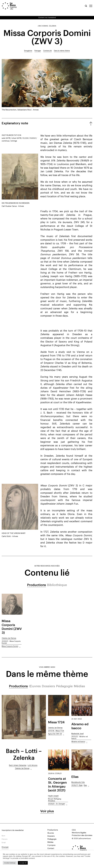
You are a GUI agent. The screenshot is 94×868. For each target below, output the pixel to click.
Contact (51, 848)
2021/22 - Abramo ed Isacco (80, 738)
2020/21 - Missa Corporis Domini (11, 642)
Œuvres (35, 686)
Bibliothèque (57, 585)
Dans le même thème (62, 51)
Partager (38, 51)
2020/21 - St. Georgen (57, 804)
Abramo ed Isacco (78, 742)
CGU (74, 830)
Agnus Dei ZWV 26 (55, 734)
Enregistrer (28, 51)
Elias (75, 777)
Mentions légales (79, 833)
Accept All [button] (23, 863)
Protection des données (82, 835)
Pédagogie (64, 686)
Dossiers (48, 686)
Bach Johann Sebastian (18, 765)
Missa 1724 (56, 722)
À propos (51, 845)
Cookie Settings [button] (10, 863)
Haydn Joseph (53, 796)
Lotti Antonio (33, 765)
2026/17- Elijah (77, 785)
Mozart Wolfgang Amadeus (55, 800)
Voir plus (47, 811)
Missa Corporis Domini (10, 646)
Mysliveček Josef (78, 734)
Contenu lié (47, 51)
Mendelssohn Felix (78, 782)
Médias (79, 686)
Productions (37, 585)
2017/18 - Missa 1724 (56, 731)
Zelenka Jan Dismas (9, 638)
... (20, 646)
